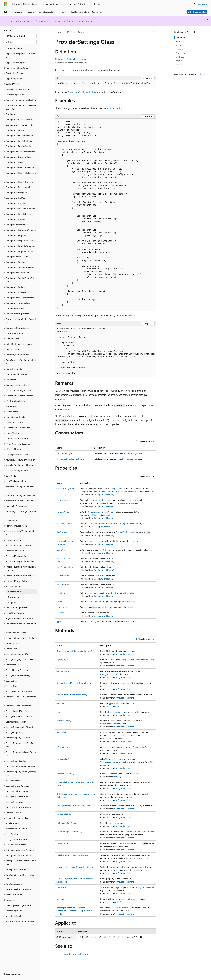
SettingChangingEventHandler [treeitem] (19, 659)
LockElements (63, 584)
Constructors (182, 49)
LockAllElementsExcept (67, 567)
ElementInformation (65, 500)
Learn (58, 32)
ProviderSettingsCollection (74, 954)
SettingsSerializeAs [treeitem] (14, 802)
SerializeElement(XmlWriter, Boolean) (73, 855)
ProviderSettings (115, 108)
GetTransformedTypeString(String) (72, 695)
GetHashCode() (63, 671)
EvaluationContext (65, 524)
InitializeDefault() (64, 721)
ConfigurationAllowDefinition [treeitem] (19, 120)
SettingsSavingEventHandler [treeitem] (19, 797)
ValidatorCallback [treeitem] (14, 916)
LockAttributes (63, 576)
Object (71, 92)
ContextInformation (97, 524)
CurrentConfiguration (66, 488)
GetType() (61, 703)
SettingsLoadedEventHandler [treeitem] (19, 716)
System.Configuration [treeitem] (16, 48)
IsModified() (62, 732)
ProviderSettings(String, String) (70, 459)
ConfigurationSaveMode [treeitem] (17, 257)
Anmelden (203, 4)
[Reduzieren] (36, 30)
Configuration (116, 488)
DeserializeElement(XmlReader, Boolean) (74, 651)
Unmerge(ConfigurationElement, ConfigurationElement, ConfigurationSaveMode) (75, 911)
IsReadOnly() (62, 747)
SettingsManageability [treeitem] (16, 722)
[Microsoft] (5, 4)
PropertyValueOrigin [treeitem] (15, 551)
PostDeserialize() (64, 814)
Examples (180, 41)
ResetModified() (63, 843)
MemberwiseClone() (65, 774)
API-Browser (80, 32)
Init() (58, 712)
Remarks (179, 45)
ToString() (61, 899)
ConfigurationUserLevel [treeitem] (16, 292)
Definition (180, 38)
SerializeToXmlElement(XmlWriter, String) (75, 867)
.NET (67, 32)
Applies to (180, 61)
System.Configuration (77, 59)
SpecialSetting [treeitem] (12, 823)
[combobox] (20, 36)
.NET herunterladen (197, 12)
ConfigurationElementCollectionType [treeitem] (21, 175)
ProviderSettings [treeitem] (16, 592)
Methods (180, 57)
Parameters (61, 607)
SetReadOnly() (63, 887)
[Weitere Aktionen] (153, 32)
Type (58, 621)
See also (179, 64)
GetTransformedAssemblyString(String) (74, 683)
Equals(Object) (63, 660)
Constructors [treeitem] (14, 597)
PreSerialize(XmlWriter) (67, 823)
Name (59, 602)
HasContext (62, 532)
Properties (61, 613)
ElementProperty (64, 512)
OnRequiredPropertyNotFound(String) (73, 806)
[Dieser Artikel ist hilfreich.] (200, 75)
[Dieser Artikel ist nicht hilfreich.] (204, 75)
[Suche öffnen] (194, 4)
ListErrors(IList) (63, 759)
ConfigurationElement (89, 92)
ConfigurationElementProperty (102, 512)
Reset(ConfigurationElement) (69, 831)
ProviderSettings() (64, 453)
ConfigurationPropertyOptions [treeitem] (19, 251)
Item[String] (62, 550)
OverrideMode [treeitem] (12, 520)
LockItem (61, 593)
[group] (105, 351)
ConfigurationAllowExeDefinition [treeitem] (20, 125)
